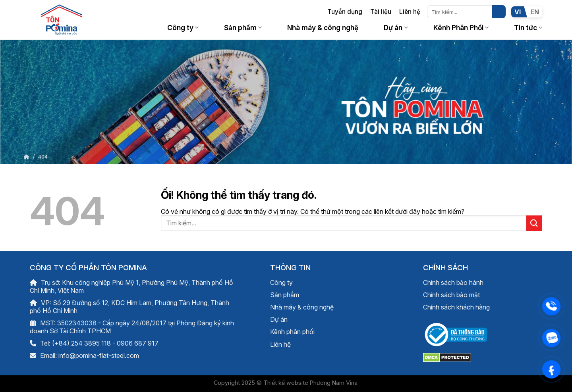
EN (535, 12)
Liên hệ (410, 12)
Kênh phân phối (292, 332)
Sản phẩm (243, 28)
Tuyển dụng (345, 12)
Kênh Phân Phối (461, 28)
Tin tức (528, 28)
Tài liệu (381, 12)
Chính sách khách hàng (456, 307)
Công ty (183, 28)
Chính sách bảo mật (451, 295)
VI (518, 12)
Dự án (396, 28)
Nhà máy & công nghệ (323, 28)
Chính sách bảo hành (453, 282)
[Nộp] (499, 12)
